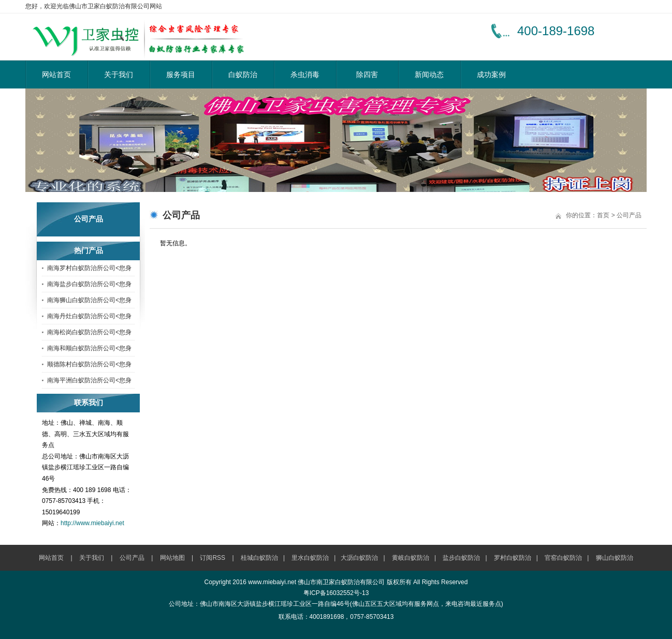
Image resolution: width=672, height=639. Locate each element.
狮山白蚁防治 (615, 558)
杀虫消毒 (305, 75)
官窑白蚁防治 (563, 558)
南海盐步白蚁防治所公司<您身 (89, 284)
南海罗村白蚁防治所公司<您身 (89, 268)
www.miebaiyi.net (272, 582)
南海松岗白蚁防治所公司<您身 (89, 332)
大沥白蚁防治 (359, 558)
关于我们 (119, 75)
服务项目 (181, 75)
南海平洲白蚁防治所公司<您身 (89, 380)
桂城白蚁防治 (259, 558)
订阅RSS (213, 558)
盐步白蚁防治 (461, 558)
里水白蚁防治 (310, 558)
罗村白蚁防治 (513, 558)
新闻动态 (429, 75)
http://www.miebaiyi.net (92, 523)
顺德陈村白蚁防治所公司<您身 (89, 364)
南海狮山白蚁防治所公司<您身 (89, 300)
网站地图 (172, 558)
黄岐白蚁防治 (411, 558)
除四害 (367, 75)
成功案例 (491, 75)
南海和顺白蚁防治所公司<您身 (89, 348)
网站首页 (56, 75)
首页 (603, 215)
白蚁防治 (243, 75)
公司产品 (629, 215)
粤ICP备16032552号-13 (336, 593)
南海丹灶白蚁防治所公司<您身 (89, 316)
